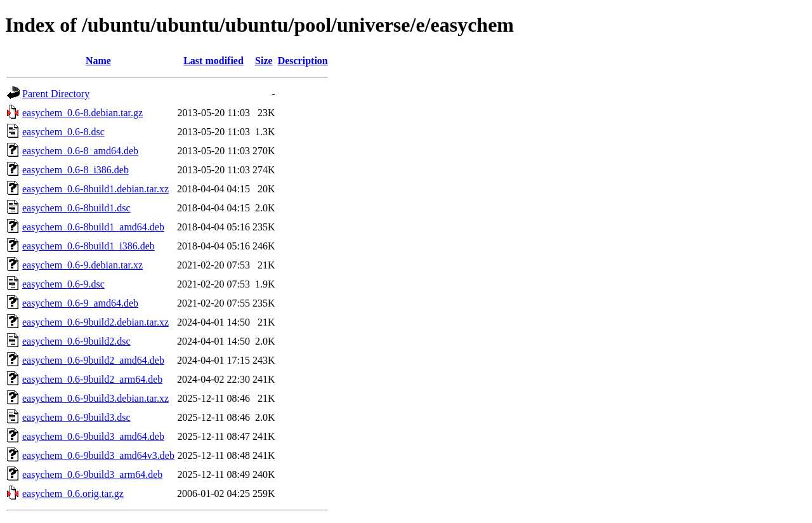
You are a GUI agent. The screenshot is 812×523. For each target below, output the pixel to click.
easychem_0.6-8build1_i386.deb (88, 246)
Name (98, 61)
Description (303, 61)
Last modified (213, 61)
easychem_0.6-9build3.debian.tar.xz (95, 398)
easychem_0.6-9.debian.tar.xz (82, 265)
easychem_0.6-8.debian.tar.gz (82, 113)
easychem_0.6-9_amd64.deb (80, 303)
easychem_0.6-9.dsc (63, 284)
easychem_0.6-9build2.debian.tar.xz (95, 322)
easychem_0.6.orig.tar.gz (73, 493)
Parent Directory (56, 94)
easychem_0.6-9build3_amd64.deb (93, 436)
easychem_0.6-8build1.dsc (76, 208)
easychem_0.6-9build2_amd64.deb (93, 360)
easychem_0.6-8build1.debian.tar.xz (95, 189)
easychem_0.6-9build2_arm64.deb (92, 379)
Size (264, 61)
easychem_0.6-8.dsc (63, 132)
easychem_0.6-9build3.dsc (76, 417)
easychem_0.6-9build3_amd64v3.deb (98, 455)
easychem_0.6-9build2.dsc (76, 341)
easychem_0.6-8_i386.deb (75, 170)
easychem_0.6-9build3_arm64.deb (92, 474)
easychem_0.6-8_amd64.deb (80, 151)
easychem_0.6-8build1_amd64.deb (93, 227)
